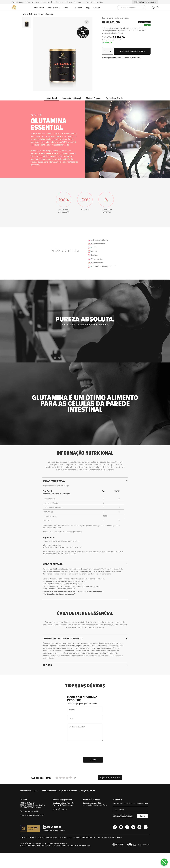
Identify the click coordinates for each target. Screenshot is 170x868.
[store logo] (14, 8)
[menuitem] (39, 8)
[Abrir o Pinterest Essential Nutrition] (133, 827)
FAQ (36, 791)
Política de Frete (66, 838)
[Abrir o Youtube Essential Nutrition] (121, 827)
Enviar (143, 816)
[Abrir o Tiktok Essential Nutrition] (146, 827)
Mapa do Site (117, 838)
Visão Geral (52, 98)
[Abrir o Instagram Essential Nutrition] (115, 827)
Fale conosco (26, 791)
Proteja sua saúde (87, 791)
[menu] (67, 8)
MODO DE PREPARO (53, 564)
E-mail (121, 809)
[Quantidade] (107, 51)
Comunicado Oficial (104, 838)
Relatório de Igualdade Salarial (84, 838)
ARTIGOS (47, 665)
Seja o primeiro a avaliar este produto (116, 18)
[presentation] (85, 750)
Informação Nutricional (71, 98)
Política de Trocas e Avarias (48, 838)
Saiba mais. (136, 58)
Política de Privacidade (28, 838)
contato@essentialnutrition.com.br (32, 815)
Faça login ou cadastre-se (147, 2)
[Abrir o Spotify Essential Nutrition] (139, 827)
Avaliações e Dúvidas (115, 98)
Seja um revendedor (68, 791)
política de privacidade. (125, 817)
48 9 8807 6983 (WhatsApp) (30, 807)
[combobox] (132, 8)
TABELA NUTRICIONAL (54, 481)
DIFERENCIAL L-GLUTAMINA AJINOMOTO (63, 639)
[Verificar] (119, 845)
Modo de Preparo (93, 98)
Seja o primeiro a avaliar (110, 778)
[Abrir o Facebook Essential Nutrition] (127, 827)
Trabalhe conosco (49, 791)
